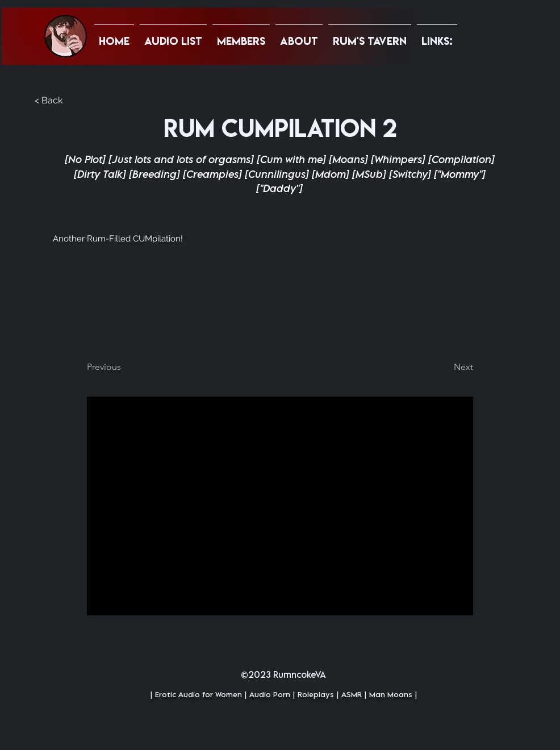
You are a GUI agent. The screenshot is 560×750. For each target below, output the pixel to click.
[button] (437, 36)
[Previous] (124, 367)
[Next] (445, 367)
